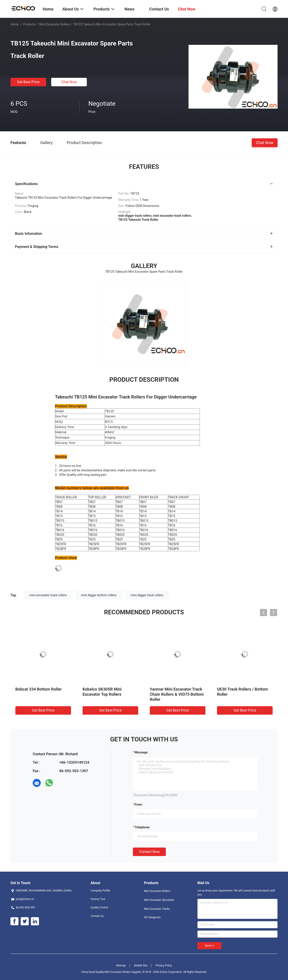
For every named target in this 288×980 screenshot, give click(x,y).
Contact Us (97, 916)
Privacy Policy (164, 966)
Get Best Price (28, 82)
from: (139, 805)
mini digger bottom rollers (99, 595)
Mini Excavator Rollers (55, 24)
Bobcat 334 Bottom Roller (39, 689)
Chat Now (69, 82)
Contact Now (149, 852)
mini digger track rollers (147, 595)
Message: (141, 752)
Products (29, 24)
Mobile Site (141, 966)
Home (15, 24)
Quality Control (99, 908)
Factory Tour (98, 899)
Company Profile (100, 891)
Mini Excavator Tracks (157, 909)
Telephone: (142, 827)
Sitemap (121, 966)
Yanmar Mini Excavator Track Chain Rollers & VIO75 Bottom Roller (177, 694)
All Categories (152, 917)
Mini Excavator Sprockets (159, 900)
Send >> (209, 946)
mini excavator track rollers (48, 595)
